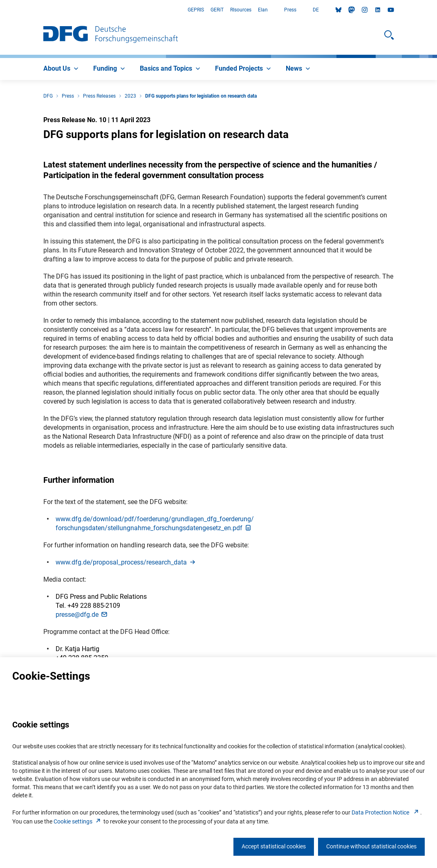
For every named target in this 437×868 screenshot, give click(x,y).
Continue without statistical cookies (371, 846)
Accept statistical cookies (274, 846)
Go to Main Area (0, 10)
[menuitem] (62, 69)
